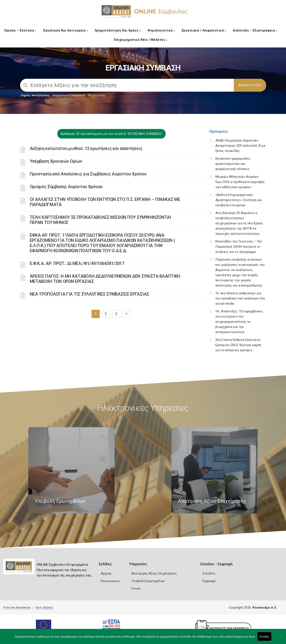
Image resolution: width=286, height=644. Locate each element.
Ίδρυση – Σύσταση (20, 30)
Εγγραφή (209, 581)
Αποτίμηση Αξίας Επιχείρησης (154, 573)
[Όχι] (281, 639)
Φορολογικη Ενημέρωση (69, 95)
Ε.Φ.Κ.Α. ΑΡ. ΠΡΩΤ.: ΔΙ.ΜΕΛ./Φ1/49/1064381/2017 (77, 263)
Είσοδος (209, 573)
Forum (136, 589)
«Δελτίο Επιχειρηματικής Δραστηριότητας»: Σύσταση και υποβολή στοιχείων (239, 200)
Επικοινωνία (110, 581)
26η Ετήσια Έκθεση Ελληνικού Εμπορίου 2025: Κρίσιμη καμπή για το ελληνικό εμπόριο (238, 345)
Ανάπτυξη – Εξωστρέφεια (255, 30)
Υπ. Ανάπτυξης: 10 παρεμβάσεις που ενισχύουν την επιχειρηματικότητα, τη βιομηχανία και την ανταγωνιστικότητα (239, 322)
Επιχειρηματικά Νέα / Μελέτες (141, 40)
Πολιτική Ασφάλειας (17, 607)
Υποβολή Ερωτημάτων (148, 581)
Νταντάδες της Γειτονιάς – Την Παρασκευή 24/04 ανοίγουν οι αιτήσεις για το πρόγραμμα (239, 247)
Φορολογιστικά (161, 30)
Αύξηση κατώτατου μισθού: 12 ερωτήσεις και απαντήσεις (86, 148)
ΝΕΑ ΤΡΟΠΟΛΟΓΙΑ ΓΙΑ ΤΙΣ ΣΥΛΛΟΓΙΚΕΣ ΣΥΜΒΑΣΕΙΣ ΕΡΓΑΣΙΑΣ (89, 294)
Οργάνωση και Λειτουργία (65, 30)
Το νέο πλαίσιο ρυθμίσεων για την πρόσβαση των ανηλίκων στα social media (240, 298)
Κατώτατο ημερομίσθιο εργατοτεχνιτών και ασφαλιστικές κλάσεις (233, 164)
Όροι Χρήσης (44, 607)
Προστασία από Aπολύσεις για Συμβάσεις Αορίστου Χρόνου (88, 174)
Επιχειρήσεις (97, 95)
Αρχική (106, 573)
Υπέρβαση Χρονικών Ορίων (56, 161)
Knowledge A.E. (265, 608)
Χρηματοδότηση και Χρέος (118, 30)
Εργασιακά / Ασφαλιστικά (204, 30)
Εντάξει (264, 637)
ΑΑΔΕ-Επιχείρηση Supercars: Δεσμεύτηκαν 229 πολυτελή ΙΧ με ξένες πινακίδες (240, 146)
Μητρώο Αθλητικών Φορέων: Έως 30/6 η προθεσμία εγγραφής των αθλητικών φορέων (240, 182)
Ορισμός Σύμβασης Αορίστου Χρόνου (66, 187)
